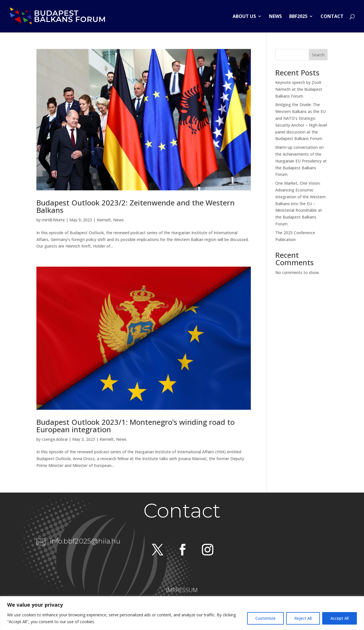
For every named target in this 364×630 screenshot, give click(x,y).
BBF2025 (298, 17)
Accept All (340, 618)
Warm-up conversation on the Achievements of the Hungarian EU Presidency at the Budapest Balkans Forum (301, 161)
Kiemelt (104, 220)
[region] (182, 613)
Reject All (303, 618)
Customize (265, 618)
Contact (332, 17)
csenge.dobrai (55, 439)
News (275, 17)
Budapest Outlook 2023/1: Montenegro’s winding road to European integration (136, 426)
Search (318, 55)
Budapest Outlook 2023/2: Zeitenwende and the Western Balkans (136, 206)
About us (244, 17)
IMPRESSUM (182, 590)
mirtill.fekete (53, 220)
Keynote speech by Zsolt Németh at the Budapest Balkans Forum (299, 89)
